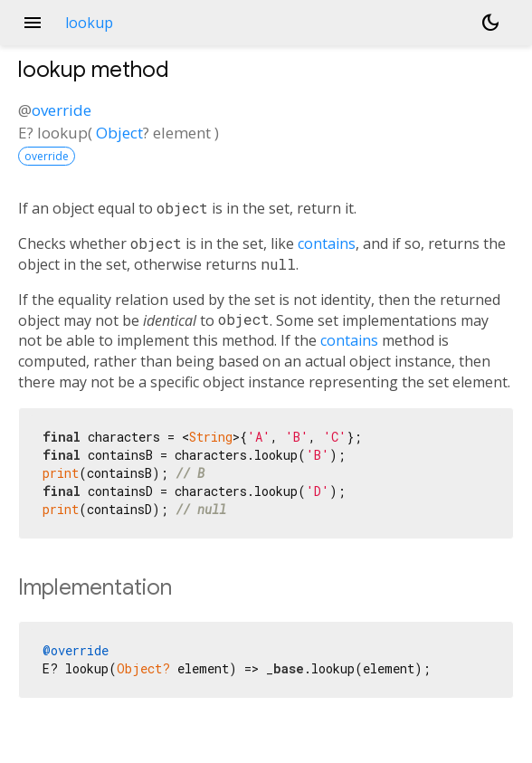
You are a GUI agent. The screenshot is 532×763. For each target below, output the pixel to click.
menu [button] (33, 23)
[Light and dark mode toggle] (490, 23)
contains (327, 243)
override (62, 110)
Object (119, 133)
